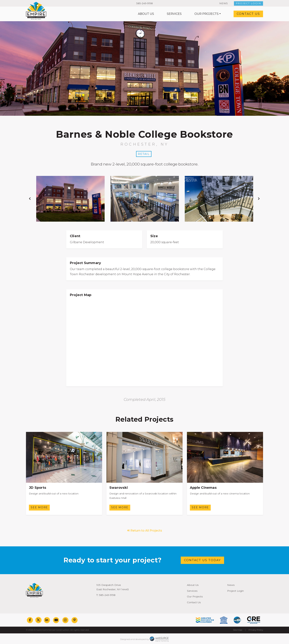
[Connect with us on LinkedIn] (47, 620)
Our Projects (207, 14)
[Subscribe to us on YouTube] (56, 620)
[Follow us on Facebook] (30, 620)
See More (39, 507)
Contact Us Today (202, 560)
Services (174, 14)
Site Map (238, 630)
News (224, 3)
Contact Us (248, 14)
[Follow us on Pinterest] (75, 620)
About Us (146, 14)
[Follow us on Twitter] (38, 620)
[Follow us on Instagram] (65, 620)
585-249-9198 (144, 3)
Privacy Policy (256, 630)
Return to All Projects (145, 531)
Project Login (248, 3)
